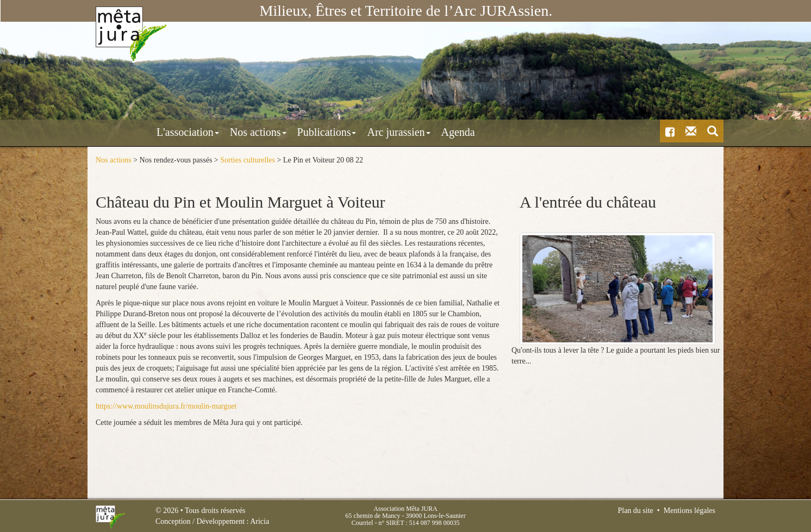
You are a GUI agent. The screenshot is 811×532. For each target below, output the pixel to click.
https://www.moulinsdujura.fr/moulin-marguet (166, 406)
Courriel (362, 523)
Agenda (411, 132)
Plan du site (635, 511)
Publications (280, 132)
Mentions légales (690, 511)
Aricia (260, 521)
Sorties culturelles (248, 160)
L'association (141, 132)
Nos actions (211, 132)
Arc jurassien (351, 132)
